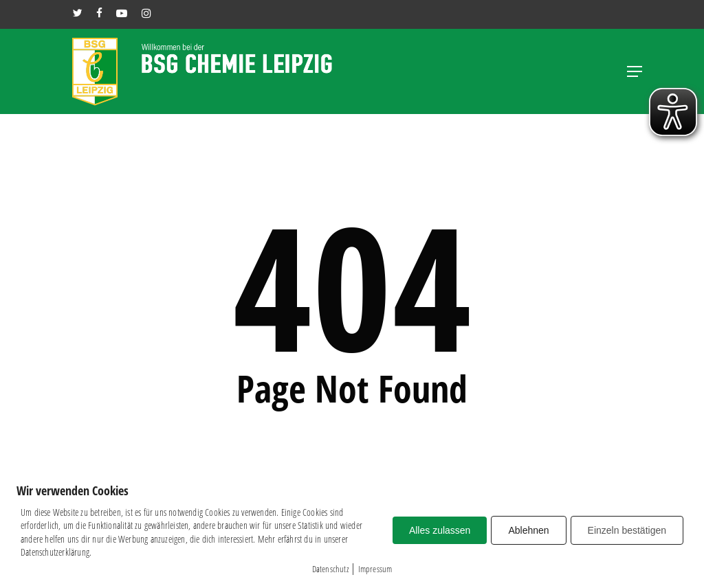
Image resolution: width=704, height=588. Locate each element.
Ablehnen (528, 530)
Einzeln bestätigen (627, 530)
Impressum (375, 569)
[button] (635, 71)
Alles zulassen (440, 530)
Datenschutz (330, 569)
